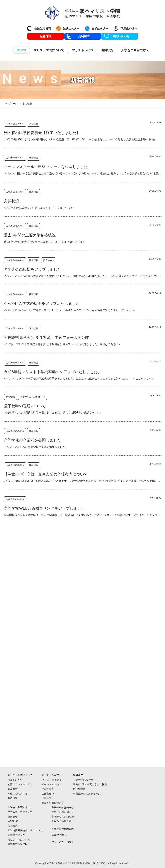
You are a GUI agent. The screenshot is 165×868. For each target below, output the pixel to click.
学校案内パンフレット (20, 844)
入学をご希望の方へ (19, 807)
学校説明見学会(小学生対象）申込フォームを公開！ (48, 338)
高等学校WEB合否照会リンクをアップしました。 (46, 508)
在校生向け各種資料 (63, 829)
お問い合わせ (120, 36)
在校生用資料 (43, 28)
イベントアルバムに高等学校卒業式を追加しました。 (36, 447)
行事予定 (47, 798)
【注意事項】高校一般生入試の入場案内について (46, 474)
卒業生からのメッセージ (87, 794)
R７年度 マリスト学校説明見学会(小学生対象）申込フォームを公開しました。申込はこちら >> (62, 344)
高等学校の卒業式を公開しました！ (34, 440)
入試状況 (11, 201)
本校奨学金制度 (16, 835)
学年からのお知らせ (63, 817)
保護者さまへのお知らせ (32, 397)
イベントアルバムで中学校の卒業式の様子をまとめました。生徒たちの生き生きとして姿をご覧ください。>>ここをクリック (79, 378)
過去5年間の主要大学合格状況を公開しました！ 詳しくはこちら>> (44, 242)
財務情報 (13, 798)
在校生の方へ (100, 28)
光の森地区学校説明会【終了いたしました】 (42, 133)
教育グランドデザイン (20, 784)
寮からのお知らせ (61, 821)
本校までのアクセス (19, 794)
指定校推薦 (79, 789)
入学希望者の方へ (15, 124)
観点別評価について (53, 803)
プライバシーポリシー (64, 842)
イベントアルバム (52, 784)
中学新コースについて (20, 812)
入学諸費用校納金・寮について (25, 830)
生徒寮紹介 (48, 794)
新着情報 (34, 124)
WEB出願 (13, 821)
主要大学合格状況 (83, 780)
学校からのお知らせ (63, 812)
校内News (48, 260)
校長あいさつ (15, 780)
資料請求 (82, 36)
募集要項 (13, 817)
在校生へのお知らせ (63, 807)
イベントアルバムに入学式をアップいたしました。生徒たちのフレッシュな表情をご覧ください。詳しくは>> (70, 310)
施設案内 (13, 789)
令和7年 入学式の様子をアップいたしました (42, 303)
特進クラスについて (19, 840)
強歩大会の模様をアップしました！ (34, 269)
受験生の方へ (71, 28)
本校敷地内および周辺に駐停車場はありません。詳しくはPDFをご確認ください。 (53, 413)
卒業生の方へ (129, 28)
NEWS (21, 50)
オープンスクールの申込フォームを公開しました (46, 167)
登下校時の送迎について (25, 406)
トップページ (11, 103)
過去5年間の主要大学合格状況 (30, 235)
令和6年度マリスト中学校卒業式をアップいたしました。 (53, 372)
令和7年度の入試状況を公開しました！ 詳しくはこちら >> (39, 208)
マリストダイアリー (53, 780)
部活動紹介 (48, 789)
